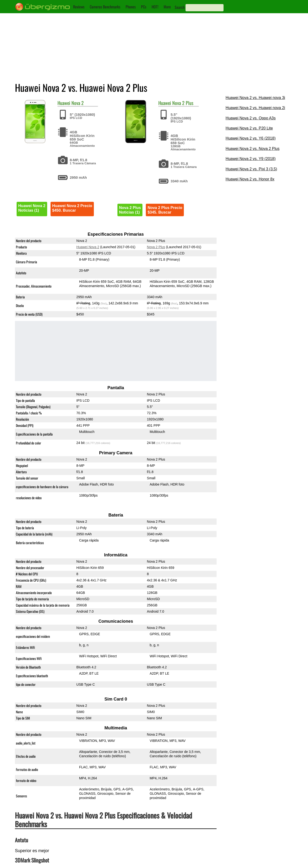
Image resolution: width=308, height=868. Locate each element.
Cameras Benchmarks (105, 7)
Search (180, 7)
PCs (144, 7)
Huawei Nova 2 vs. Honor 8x (250, 179)
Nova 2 (78, 103)
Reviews (79, 7)
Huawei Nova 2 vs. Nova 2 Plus (252, 149)
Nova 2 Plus (183, 103)
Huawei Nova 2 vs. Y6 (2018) (250, 138)
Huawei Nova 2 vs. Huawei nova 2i (255, 108)
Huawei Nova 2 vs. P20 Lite (249, 128)
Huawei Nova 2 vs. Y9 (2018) (250, 159)
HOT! (155, 7)
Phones (131, 7)
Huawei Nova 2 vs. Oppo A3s (250, 118)
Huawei (64, 103)
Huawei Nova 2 (88, 247)
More (167, 7)
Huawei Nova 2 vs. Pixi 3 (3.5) (251, 169)
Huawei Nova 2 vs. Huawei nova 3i (255, 98)
